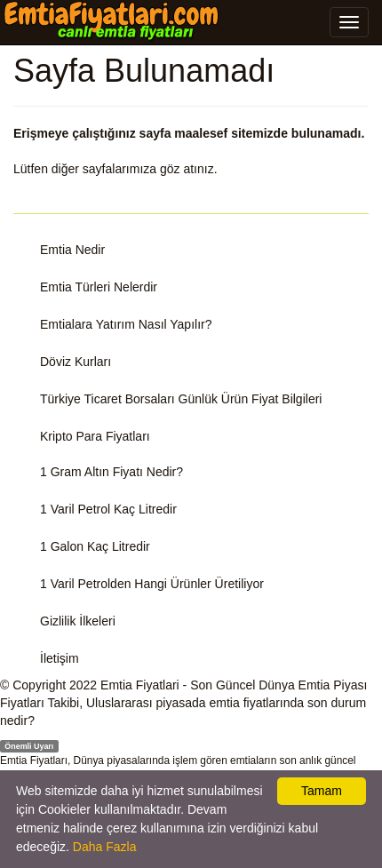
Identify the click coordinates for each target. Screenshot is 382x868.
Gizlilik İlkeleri (78, 621)
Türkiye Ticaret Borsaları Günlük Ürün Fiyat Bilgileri (181, 399)
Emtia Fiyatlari (140, 685)
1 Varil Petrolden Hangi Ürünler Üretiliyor (152, 584)
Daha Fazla (105, 847)
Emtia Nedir (72, 250)
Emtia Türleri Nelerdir (99, 287)
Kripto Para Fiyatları (95, 436)
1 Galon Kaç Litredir (95, 546)
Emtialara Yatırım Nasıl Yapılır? (126, 324)
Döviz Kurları (76, 362)
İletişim (60, 658)
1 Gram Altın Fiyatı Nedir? (111, 472)
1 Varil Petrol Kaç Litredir (108, 509)
